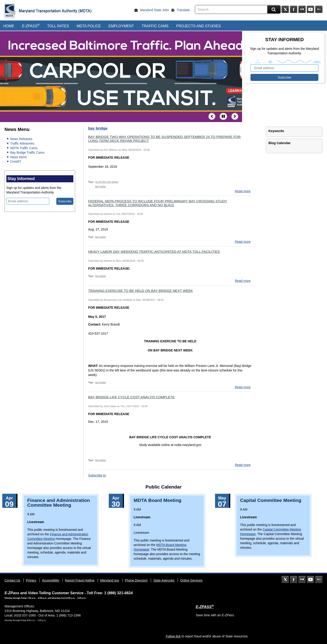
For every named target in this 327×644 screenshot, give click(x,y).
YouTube (310, 9)
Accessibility (51, 580)
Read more (243, 191)
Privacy (31, 580)
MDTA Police (89, 26)
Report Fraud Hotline (80, 580)
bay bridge (100, 187)
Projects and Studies (198, 26)
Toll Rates (58, 26)
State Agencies (164, 580)
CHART (16, 162)
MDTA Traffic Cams (24, 148)
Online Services (191, 580)
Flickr (302, 9)
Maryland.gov (110, 580)
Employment (121, 26)
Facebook (294, 9)
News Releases (21, 139)
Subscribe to (97, 475)
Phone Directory (136, 580)
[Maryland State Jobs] (153, 10)
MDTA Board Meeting (158, 500)
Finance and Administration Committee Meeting (59, 503)
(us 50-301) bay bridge (107, 182)
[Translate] (182, 10)
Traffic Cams (155, 26)
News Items (19, 157)
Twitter (285, 9)
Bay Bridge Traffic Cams (27, 153)
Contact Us (12, 580)
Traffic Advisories (22, 143)
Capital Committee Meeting (271, 500)
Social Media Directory (319, 9)
